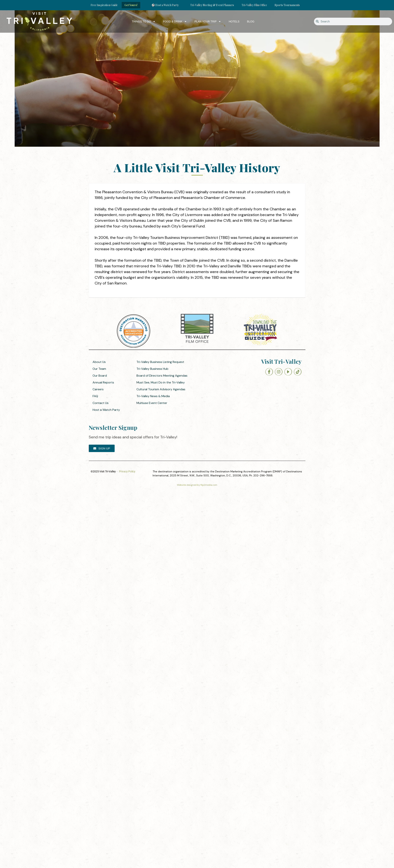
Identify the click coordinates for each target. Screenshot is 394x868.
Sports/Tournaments (287, 5)
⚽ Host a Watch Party (165, 5)
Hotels (234, 21)
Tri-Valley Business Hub (152, 369)
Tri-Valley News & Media (153, 396)
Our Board (100, 376)
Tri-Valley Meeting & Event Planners (212, 5)
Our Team (99, 369)
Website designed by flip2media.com (197, 485)
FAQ (95, 396)
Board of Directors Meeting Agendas (162, 376)
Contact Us (101, 403)
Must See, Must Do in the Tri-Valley (161, 382)
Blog (251, 21)
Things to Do (144, 21)
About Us (99, 362)
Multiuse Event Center (152, 403)
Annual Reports (103, 382)
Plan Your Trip (208, 21)
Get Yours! (131, 5)
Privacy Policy (127, 471)
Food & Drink (175, 21)
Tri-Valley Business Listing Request (160, 362)
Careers (98, 389)
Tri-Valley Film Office (254, 5)
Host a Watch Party (106, 410)
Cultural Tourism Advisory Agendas (161, 389)
